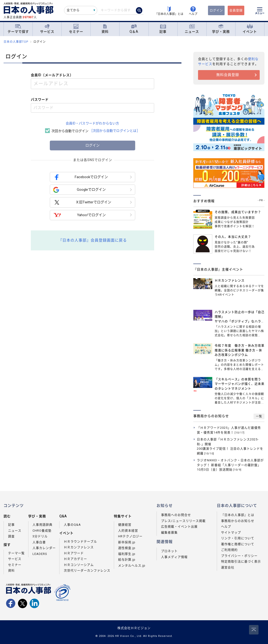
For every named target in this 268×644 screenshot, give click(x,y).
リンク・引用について (238, 538)
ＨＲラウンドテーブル (80, 541)
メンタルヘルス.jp (132, 565)
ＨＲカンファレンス (79, 547)
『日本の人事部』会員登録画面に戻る (93, 240)
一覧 (259, 416)
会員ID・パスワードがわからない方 (92, 123)
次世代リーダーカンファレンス (87, 570)
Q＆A (134, 29)
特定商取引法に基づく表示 (241, 561)
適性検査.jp (127, 548)
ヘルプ (226, 527)
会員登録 (236, 10)
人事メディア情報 (174, 557)
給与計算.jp (127, 560)
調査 (11, 536)
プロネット (169, 551)
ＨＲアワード (74, 553)
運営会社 (228, 567)
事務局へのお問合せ (176, 515)
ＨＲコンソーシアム (79, 565)
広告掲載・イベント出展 (179, 527)
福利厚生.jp (127, 554)
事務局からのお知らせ (238, 521)
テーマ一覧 (16, 553)
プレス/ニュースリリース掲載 (183, 521)
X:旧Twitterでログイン (82, 203)
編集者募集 (169, 532)
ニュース (192, 29)
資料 (105, 29)
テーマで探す (18, 29)
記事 (163, 29)
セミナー (76, 29)
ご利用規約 (229, 550)
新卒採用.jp (127, 542)
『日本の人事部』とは (238, 515)
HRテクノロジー (130, 536)
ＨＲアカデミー (75, 559)
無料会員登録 (228, 75)
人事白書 (39, 542)
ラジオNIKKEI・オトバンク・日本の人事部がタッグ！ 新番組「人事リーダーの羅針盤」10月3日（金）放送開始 (230, 465)
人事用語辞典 (42, 525)
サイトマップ (231, 532)
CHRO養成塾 (42, 531)
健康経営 (125, 525)
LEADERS (40, 554)
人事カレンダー (44, 548)
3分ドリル (40, 536)
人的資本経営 (128, 531)
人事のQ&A (72, 525)
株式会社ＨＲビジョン (134, 628)
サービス (47, 29)
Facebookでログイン (81, 177)
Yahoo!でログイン (79, 215)
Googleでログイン (79, 190)
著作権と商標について (238, 544)
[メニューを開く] (260, 11)
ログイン (216, 10)
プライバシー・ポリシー (239, 556)
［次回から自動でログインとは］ (115, 131)
